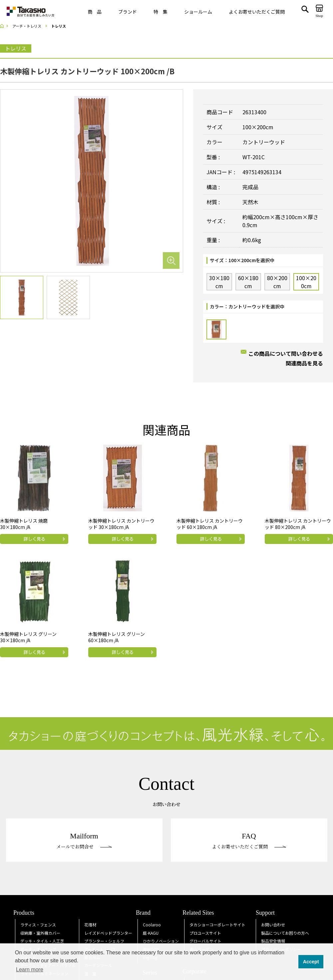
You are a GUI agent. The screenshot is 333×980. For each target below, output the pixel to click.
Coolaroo (152, 925)
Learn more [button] (30, 970)
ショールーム (198, 12)
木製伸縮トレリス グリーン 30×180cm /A (28, 637)
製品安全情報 (273, 941)
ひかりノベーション (161, 941)
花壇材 (90, 925)
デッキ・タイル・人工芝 (42, 941)
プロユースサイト (205, 933)
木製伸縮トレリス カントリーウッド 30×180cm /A (121, 524)
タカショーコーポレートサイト (217, 925)
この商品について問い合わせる (286, 353)
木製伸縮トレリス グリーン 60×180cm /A (117, 637)
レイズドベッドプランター (108, 933)
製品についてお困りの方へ (285, 933)
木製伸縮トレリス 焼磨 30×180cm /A (24, 524)
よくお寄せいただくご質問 (257, 12)
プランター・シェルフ (104, 941)
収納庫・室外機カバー (40, 933)
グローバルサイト (205, 941)
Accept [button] (311, 962)
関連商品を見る (304, 363)
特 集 (161, 12)
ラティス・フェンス (38, 925)
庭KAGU (151, 933)
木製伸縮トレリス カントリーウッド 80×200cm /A (298, 524)
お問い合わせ (273, 925)
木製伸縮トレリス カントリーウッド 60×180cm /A (210, 524)
